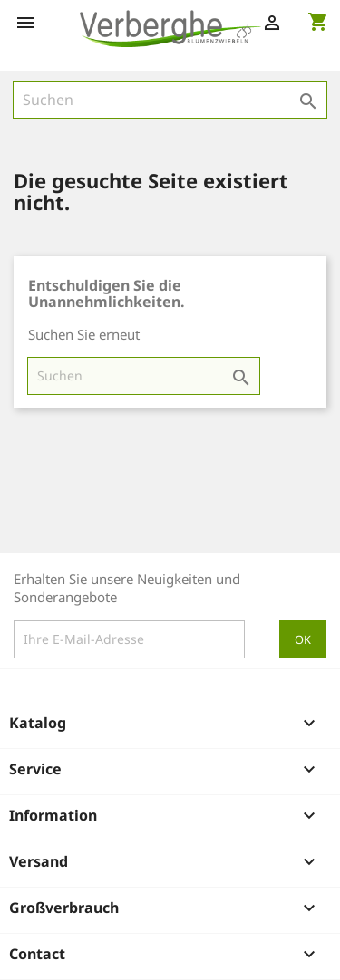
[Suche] (170, 100)
